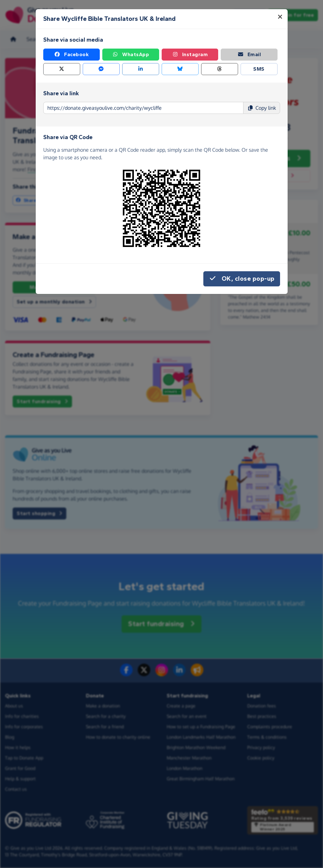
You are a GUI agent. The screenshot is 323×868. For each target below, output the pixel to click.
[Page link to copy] (143, 108)
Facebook (71, 55)
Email (249, 55)
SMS (259, 69)
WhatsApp (131, 55)
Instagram (190, 55)
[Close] (280, 17)
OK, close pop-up (242, 279)
